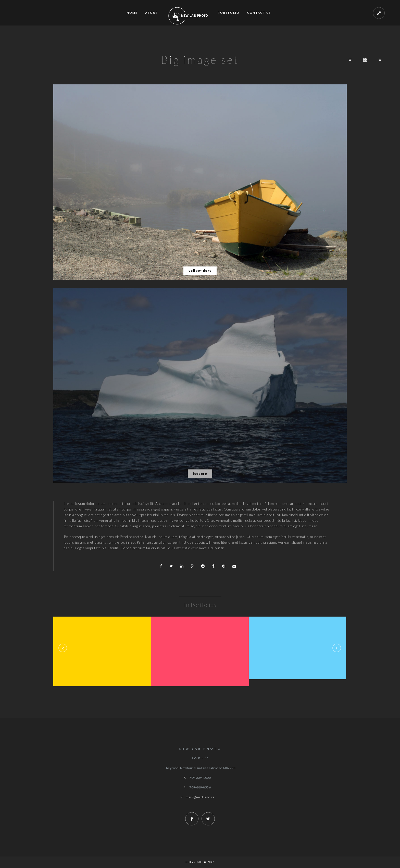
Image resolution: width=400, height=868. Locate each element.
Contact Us (259, 13)
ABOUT (152, 13)
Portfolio (229, 13)
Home (132, 13)
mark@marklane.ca (200, 797)
